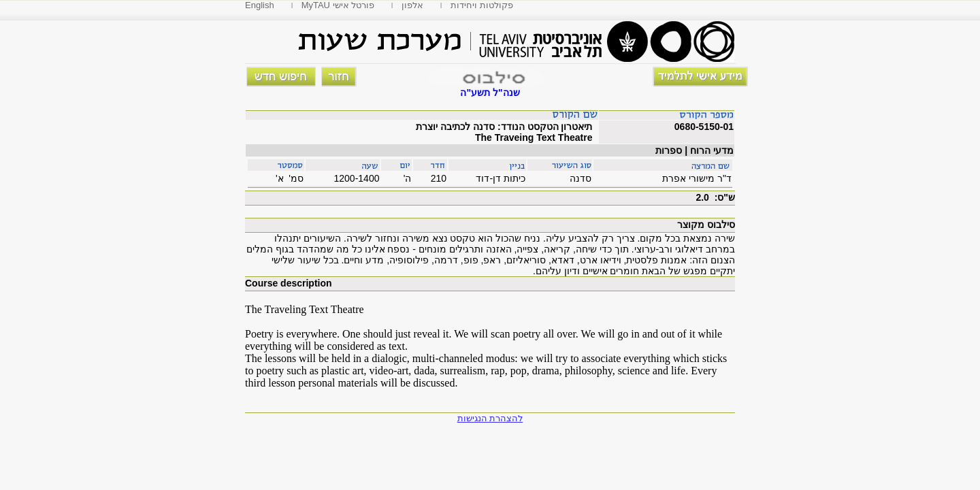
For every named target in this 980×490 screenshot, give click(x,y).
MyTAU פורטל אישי (338, 5)
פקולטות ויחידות (482, 5)
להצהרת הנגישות (490, 418)
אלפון (412, 5)
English (260, 5)
